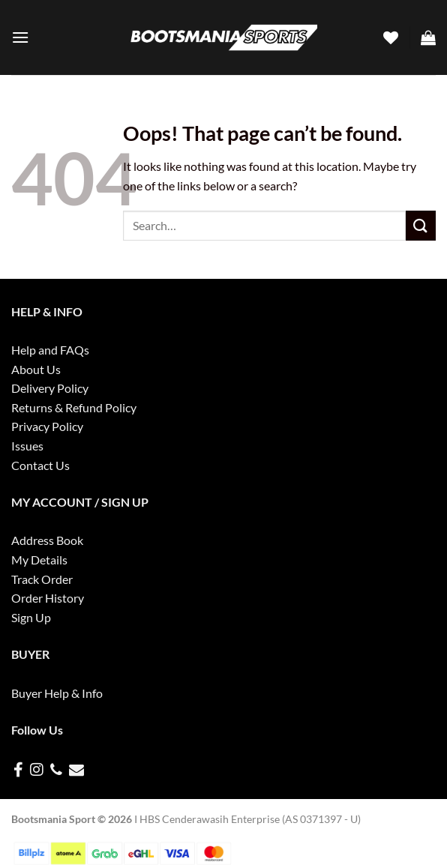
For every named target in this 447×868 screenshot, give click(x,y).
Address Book (47, 540)
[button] (20, 37)
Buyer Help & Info (57, 693)
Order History (48, 598)
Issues (27, 446)
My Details (39, 560)
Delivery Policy (50, 388)
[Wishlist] (391, 37)
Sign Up (31, 617)
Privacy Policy (47, 426)
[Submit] (421, 225)
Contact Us (40, 465)
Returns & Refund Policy (74, 407)
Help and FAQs (50, 350)
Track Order (42, 579)
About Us (36, 369)
